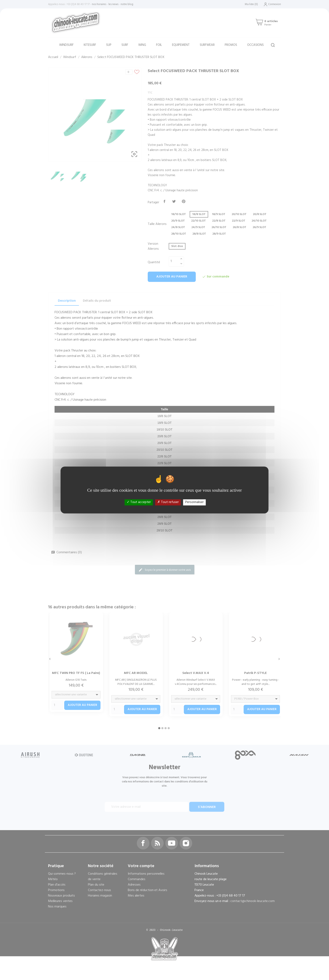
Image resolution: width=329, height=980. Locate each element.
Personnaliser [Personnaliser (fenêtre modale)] (195, 502)
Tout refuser (168, 502)
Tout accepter (139, 502)
